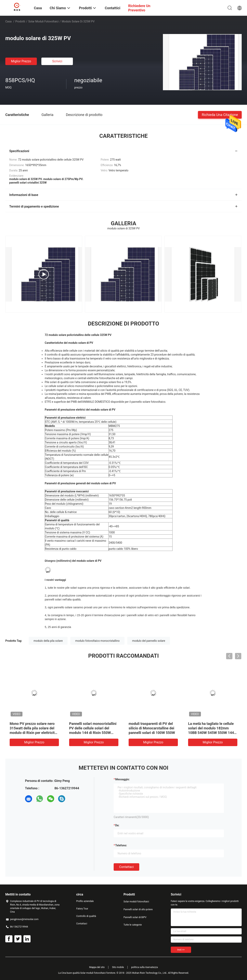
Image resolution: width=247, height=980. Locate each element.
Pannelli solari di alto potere (138, 909)
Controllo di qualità (86, 916)
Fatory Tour (82, 909)
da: (117, 825)
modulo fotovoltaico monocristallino (97, 641)
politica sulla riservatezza (144, 967)
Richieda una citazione (220, 114)
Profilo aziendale (85, 901)
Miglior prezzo (21, 61)
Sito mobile (118, 967)
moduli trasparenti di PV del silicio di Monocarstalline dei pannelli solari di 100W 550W (152, 728)
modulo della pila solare (48, 641)
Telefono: (121, 845)
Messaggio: (122, 779)
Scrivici (57, 61)
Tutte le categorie (133, 925)
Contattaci (126, 867)
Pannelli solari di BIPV (135, 917)
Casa (8, 21)
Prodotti (20, 21)
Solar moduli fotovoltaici (44, 21)
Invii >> (181, 950)
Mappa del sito (97, 967)
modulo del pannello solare (149, 641)
